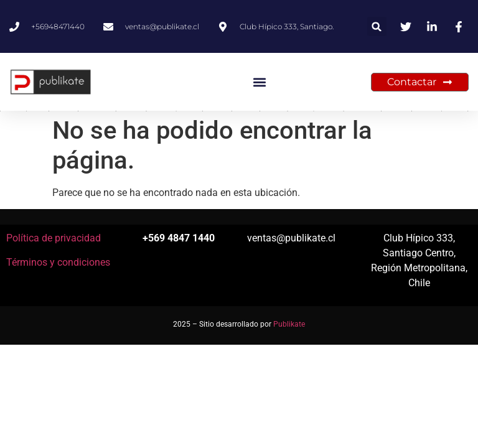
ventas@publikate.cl (291, 238)
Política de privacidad (54, 238)
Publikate (289, 324)
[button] (377, 26)
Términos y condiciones (58, 262)
